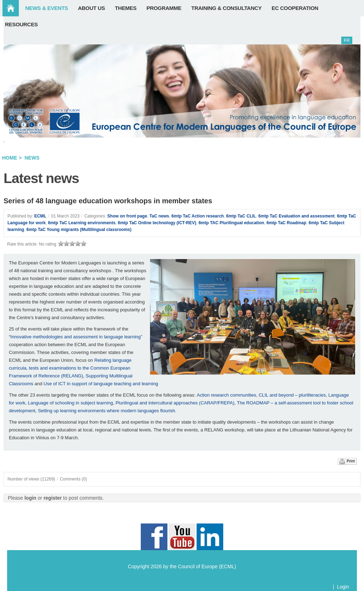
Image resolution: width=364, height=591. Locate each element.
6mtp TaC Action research (197, 216)
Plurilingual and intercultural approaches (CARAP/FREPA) (175, 403)
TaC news (159, 216)
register (52, 498)
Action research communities (226, 395)
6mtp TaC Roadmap (287, 223)
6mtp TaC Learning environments (82, 223)
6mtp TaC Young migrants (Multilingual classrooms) (79, 230)
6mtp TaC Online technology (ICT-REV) (157, 223)
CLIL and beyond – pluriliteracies (292, 395)
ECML (40, 216)
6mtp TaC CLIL (241, 216)
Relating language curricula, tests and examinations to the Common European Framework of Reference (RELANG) (70, 368)
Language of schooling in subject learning (70, 403)
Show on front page (127, 216)
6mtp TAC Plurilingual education (231, 223)
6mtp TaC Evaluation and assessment (297, 216)
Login (343, 587)
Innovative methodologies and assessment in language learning (75, 337)
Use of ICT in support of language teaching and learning (101, 384)
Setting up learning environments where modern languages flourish (107, 411)
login (30, 498)
